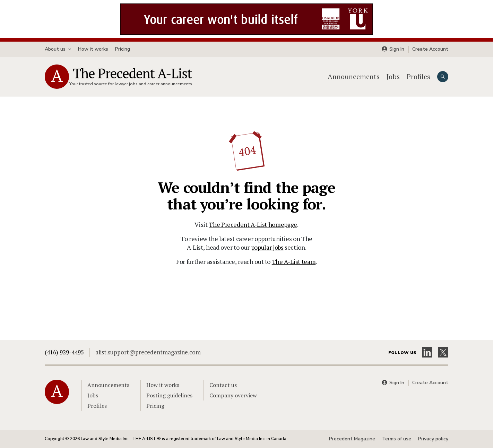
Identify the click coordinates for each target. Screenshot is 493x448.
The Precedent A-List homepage (253, 224)
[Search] (443, 77)
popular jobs (267, 247)
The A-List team (294, 261)
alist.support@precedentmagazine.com (148, 352)
